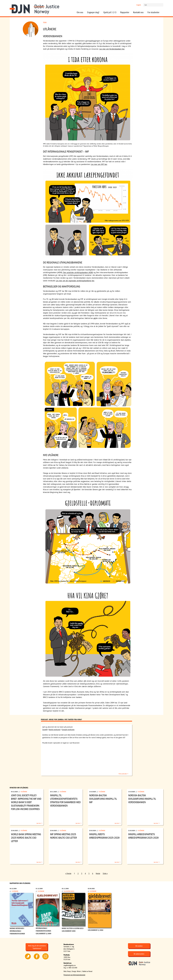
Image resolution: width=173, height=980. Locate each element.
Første (69, 873)
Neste (98, 873)
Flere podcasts (123, 774)
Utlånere (24, 792)
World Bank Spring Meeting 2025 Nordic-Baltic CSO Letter (26, 838)
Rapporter (125, 12)
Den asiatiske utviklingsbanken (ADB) (78, 272)
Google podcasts (68, 730)
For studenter (153, 12)
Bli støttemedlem (139, 954)
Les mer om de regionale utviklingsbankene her (75, 281)
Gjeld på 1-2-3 (110, 12)
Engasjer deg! (93, 12)
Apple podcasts (55, 730)
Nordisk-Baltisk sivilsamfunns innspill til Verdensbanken (142, 799)
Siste (105, 873)
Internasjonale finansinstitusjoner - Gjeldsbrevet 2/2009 (44, 931)
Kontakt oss (138, 12)
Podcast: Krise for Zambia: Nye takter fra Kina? (62, 719)
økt (95, 318)
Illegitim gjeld (69, 891)
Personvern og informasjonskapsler (74, 975)
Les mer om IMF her (99, 164)
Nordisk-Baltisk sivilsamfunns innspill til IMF (103, 799)
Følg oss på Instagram (45, 959)
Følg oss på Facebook (37, 959)
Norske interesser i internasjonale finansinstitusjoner (17, 931)
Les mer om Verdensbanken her (112, 49)
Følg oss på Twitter (28, 959)
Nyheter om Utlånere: (19, 788)
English (139, 5)
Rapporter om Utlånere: (20, 883)
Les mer (39, 823)
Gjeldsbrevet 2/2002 (96, 930)
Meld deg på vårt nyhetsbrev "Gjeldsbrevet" (37, 947)
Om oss (80, 12)
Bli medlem (139, 946)
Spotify (45, 730)
